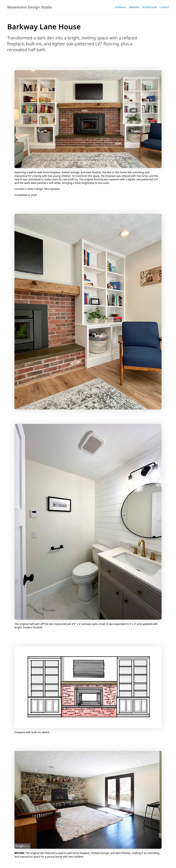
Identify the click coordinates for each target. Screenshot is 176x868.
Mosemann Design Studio (30, 7)
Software (121, 7)
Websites (134, 7)
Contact (164, 7)
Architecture (149, 7)
